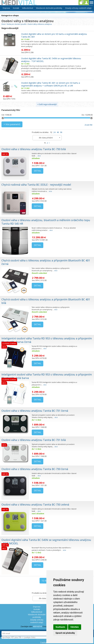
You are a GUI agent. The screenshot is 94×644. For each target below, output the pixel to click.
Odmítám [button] (75, 627)
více (39, 156)
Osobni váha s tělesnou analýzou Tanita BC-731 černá (35, 411)
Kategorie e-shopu (10, 15)
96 (61, 132)
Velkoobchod (28, 8)
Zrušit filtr (89, 125)
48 (58, 132)
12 (51, 132)
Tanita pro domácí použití (16, 24)
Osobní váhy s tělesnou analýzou (40, 24)
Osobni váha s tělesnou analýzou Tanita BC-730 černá (35, 469)
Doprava (6, 8)
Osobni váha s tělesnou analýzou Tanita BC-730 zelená (35, 504)
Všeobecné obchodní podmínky (49, 8)
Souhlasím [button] (60, 627)
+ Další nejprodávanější (47, 104)
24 (54, 132)
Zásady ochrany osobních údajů (78, 8)
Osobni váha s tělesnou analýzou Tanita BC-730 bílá (34, 149)
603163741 (38, 626)
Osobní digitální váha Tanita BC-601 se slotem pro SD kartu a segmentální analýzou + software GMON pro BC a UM (51, 84)
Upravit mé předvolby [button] (65, 633)
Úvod (3, 24)
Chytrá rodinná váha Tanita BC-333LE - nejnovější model (36, 185)
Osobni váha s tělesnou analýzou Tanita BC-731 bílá (34, 440)
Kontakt (16, 8)
